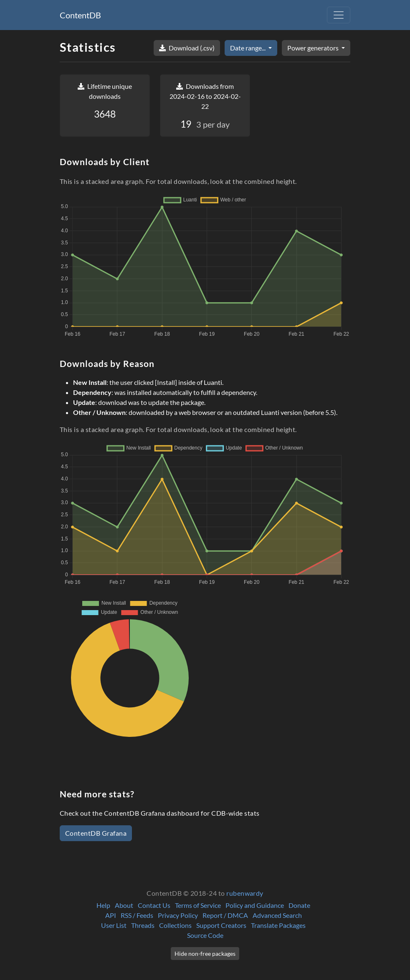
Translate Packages (278, 925)
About (124, 905)
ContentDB (80, 15)
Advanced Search (277, 915)
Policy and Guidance (255, 905)
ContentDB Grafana (96, 833)
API (111, 915)
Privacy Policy (178, 915)
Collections (175, 925)
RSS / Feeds (137, 915)
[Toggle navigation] (339, 15)
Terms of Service (198, 905)
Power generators (314, 48)
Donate (299, 905)
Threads (143, 925)
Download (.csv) (187, 48)
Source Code (205, 935)
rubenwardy (245, 893)
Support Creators (221, 925)
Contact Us (154, 905)
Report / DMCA (225, 915)
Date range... (248, 48)
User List (114, 925)
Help (103, 905)
